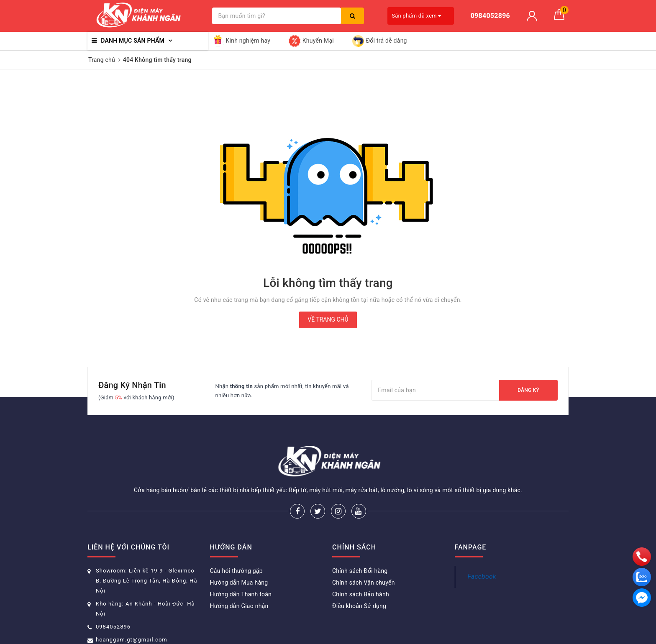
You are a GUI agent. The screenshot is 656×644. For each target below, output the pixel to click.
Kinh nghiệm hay (241, 41)
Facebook (482, 576)
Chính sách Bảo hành (361, 594)
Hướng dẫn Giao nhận (239, 606)
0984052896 (113, 627)
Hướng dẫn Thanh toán (241, 594)
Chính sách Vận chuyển (364, 583)
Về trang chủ (328, 319)
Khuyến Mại (311, 41)
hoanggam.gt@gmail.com (132, 640)
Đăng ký (528, 390)
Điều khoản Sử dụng (359, 606)
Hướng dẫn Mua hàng (239, 583)
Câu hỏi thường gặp (236, 571)
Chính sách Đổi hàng (360, 571)
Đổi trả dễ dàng (380, 41)
